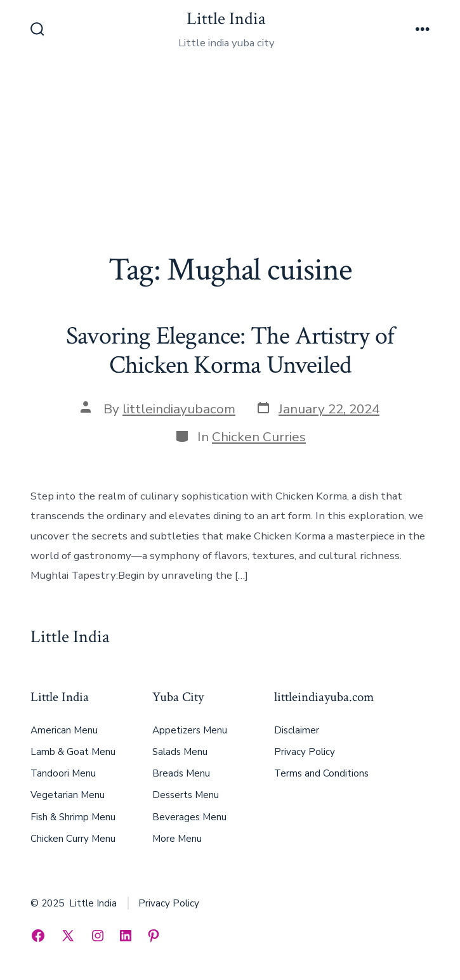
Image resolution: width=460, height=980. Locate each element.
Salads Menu (180, 752)
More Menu (177, 839)
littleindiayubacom (179, 409)
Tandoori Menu (63, 773)
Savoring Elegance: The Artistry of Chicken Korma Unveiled (230, 351)
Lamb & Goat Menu (73, 752)
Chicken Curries (259, 437)
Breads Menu (181, 773)
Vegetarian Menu (68, 795)
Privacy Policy (305, 752)
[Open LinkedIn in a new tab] (126, 936)
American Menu (64, 730)
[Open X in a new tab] (68, 936)
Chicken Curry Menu (73, 839)
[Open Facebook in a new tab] (38, 936)
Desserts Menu (186, 795)
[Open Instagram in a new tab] (98, 936)
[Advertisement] (230, 157)
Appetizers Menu (190, 730)
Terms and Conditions (321, 773)
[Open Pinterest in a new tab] (154, 936)
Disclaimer (297, 730)
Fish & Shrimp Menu (73, 817)
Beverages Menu (189, 817)
